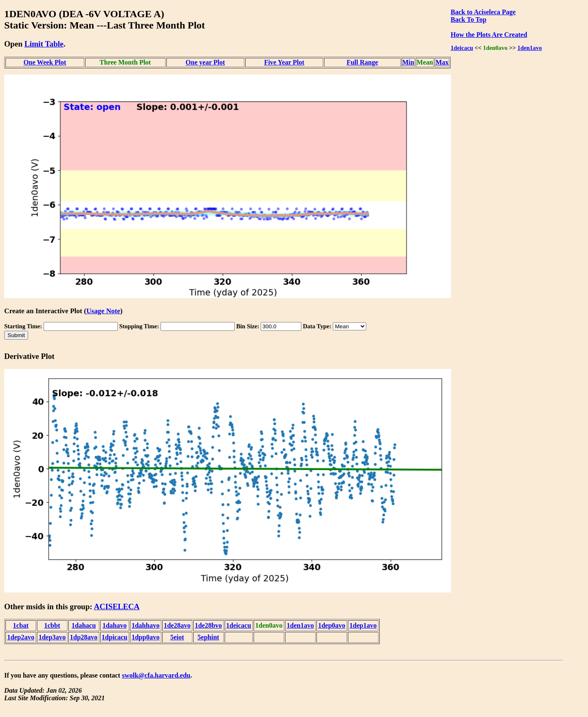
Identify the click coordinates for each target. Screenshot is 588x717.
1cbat (21, 625)
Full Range (362, 62)
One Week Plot (45, 62)
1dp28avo (84, 637)
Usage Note (103, 311)
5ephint (208, 637)
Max (442, 62)
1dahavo (114, 625)
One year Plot (205, 62)
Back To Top (468, 19)
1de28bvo (209, 625)
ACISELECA (117, 607)
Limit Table (44, 44)
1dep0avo (332, 625)
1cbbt (52, 625)
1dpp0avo (146, 637)
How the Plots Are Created (489, 35)
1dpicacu (115, 637)
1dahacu (84, 625)
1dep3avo (52, 637)
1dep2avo (21, 637)
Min (408, 62)
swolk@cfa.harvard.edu (156, 675)
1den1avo (529, 48)
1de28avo (177, 625)
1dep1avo (363, 625)
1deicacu (462, 48)
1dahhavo (146, 625)
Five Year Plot (284, 62)
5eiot (177, 637)
